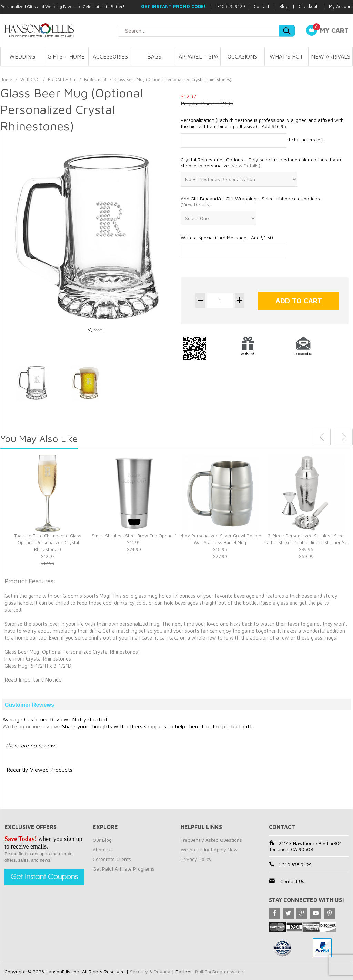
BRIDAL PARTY (62, 79)
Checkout (308, 6)
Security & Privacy (150, 972)
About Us (103, 849)
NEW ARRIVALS (331, 56)
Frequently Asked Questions (211, 840)
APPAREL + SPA (198, 56)
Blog (284, 6)
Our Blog (102, 840)
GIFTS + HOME (66, 56)
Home (6, 79)
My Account (341, 6)
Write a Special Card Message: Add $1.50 (227, 237)
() (245, 165)
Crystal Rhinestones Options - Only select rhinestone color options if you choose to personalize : (261, 163)
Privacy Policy (196, 859)
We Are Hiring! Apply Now (209, 849)
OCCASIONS (242, 56)
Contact (261, 6)
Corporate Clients (112, 859)
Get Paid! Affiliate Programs (124, 869)
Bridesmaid (95, 79)
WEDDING (22, 56)
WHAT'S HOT (286, 56)
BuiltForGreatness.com (220, 972)
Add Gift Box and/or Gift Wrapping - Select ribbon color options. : (251, 202)
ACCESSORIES (110, 56)
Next (344, 437)
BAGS (154, 56)
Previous (322, 437)
